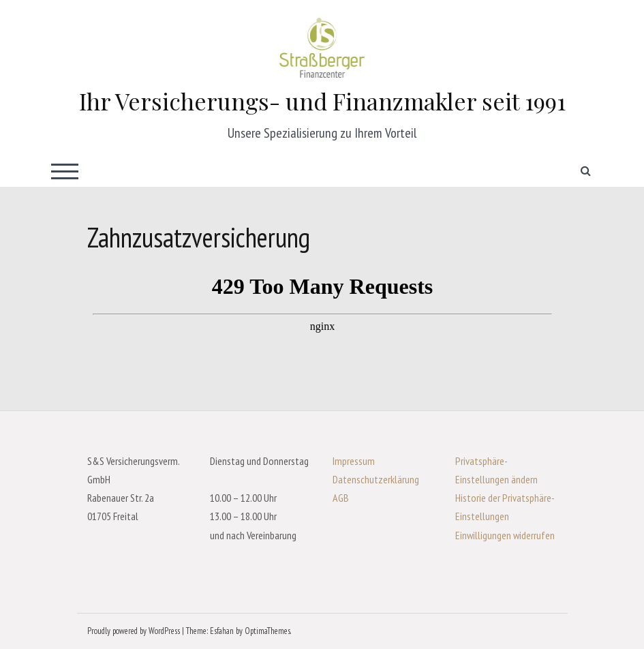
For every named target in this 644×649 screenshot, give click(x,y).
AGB (341, 498)
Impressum (354, 461)
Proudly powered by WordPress (134, 631)
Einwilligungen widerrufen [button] (505, 535)
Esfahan (222, 631)
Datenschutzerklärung (376, 479)
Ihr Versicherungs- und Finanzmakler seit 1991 (322, 101)
